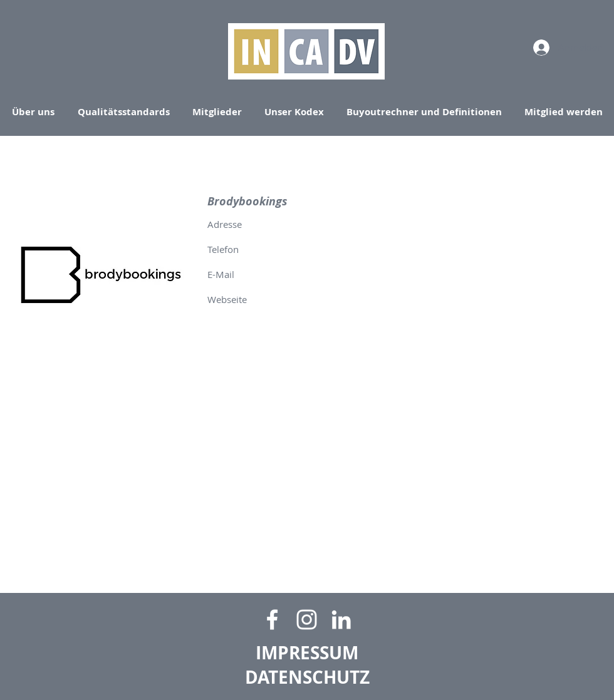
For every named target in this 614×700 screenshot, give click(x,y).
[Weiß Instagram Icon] (307, 620)
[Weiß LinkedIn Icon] (341, 620)
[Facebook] (272, 620)
